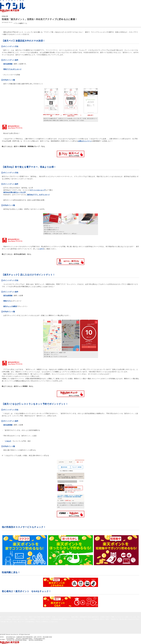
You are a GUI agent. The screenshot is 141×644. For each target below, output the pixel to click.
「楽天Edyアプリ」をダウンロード (38, 195)
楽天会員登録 (8, 64)
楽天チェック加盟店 (10, 306)
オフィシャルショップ (38, 190)
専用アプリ (7, 301)
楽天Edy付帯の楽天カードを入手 (15, 192)
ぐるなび (8, 441)
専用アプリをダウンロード (12, 69)
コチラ (42, 249)
